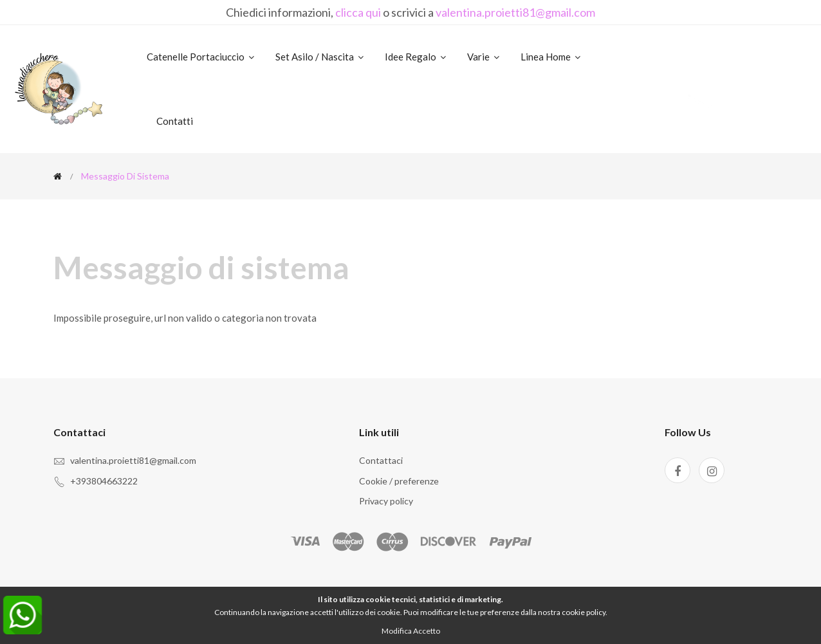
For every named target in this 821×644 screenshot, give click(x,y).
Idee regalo (416, 57)
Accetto (427, 631)
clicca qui (358, 12)
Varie (484, 57)
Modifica (397, 631)
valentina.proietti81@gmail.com (515, 12)
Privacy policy (386, 501)
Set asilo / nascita (320, 57)
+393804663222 (104, 481)
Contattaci (381, 460)
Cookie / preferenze (399, 481)
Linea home (551, 57)
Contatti (175, 121)
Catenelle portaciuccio (201, 57)
